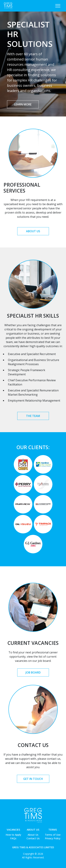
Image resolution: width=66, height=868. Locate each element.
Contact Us (33, 838)
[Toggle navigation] (58, 6)
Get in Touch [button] (33, 779)
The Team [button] (33, 416)
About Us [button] (33, 231)
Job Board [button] (33, 672)
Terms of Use (53, 835)
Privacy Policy (53, 838)
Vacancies (13, 830)
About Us (33, 830)
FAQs (13, 838)
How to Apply (13, 835)
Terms (53, 830)
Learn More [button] (23, 104)
